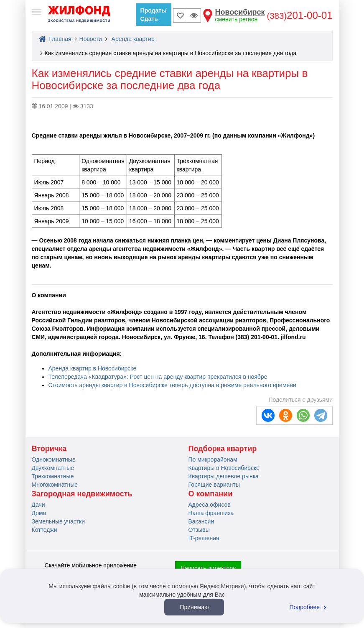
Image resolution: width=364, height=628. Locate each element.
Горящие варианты (214, 485)
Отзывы (199, 530)
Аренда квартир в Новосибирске (93, 368)
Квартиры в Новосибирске (224, 468)
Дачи (38, 505)
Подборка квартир (223, 449)
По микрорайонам (213, 460)
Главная (55, 39)
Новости (91, 39)
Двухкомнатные (53, 468)
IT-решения (204, 538)
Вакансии (201, 521)
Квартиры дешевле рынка (224, 476)
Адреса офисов (210, 505)
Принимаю (194, 607)
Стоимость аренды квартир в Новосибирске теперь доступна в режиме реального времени (172, 385)
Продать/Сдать (154, 15)
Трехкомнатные (53, 476)
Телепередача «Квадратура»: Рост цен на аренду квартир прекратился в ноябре (158, 377)
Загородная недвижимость (82, 494)
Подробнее (309, 607)
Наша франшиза (211, 513)
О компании (211, 494)
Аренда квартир (133, 39)
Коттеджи (45, 530)
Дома (39, 513)
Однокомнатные (54, 460)
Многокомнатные (55, 485)
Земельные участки (59, 521)
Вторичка (49, 449)
